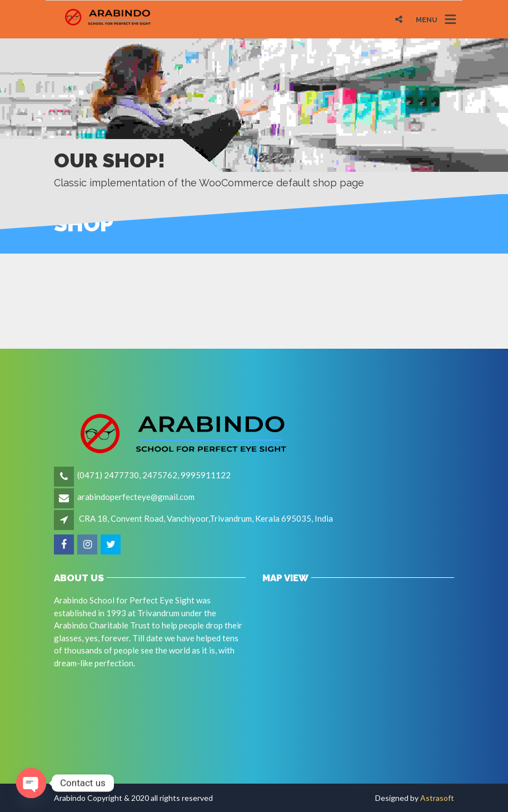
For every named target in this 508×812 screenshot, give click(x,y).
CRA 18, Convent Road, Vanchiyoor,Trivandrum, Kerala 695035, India (206, 518)
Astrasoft (437, 798)
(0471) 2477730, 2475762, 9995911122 (154, 475)
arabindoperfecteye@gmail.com (136, 497)
